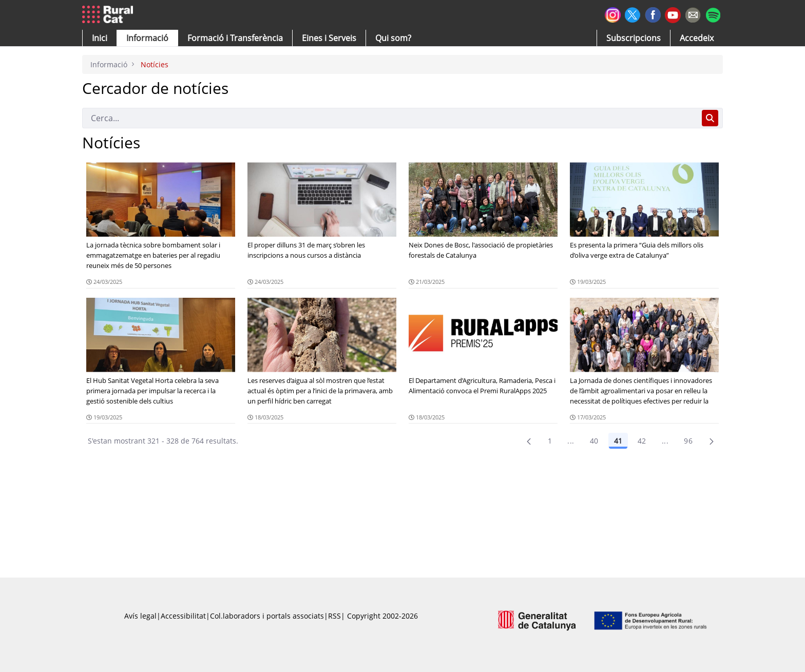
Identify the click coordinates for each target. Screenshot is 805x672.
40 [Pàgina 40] (594, 441)
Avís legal (140, 616)
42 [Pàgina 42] (642, 441)
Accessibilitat (183, 616)
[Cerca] (390, 118)
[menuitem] (235, 38)
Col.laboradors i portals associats (267, 616)
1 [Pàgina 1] (550, 441)
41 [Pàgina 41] (618, 441)
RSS (334, 616)
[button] (100, 38)
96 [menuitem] (688, 441)
